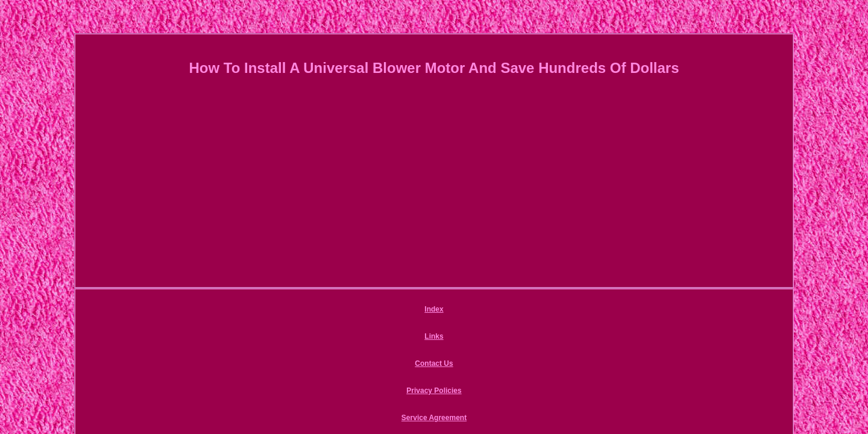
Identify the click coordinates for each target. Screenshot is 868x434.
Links (339, 311)
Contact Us (388, 311)
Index (300, 311)
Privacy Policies (455, 311)
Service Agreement (535, 311)
